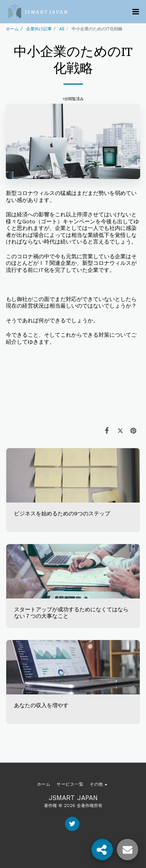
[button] (135, 12)
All (62, 29)
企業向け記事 (39, 29)
